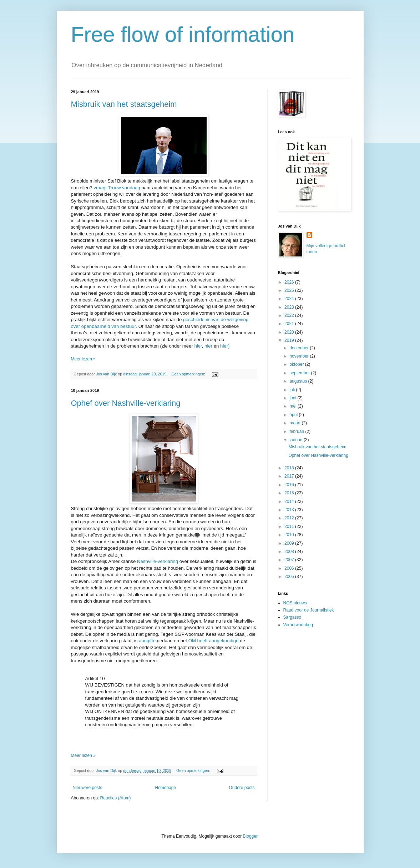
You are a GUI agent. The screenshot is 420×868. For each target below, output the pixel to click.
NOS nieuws (295, 603)
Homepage (165, 788)
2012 (290, 518)
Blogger (250, 836)
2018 (290, 468)
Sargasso (292, 617)
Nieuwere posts (88, 788)
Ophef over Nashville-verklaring (126, 403)
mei (294, 406)
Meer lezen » (83, 359)
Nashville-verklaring (158, 561)
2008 (290, 552)
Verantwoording (298, 625)
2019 (290, 340)
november (300, 356)
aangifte (147, 641)
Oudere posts (242, 788)
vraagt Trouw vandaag (117, 188)
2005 (290, 577)
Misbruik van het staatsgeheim (124, 104)
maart (295, 423)
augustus (299, 381)
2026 (290, 282)
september (300, 373)
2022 (290, 315)
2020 (290, 332)
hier (198, 346)
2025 (290, 290)
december (300, 348)
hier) (225, 346)
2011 (290, 527)
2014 (290, 502)
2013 (290, 510)
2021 (290, 324)
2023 (290, 307)
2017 (290, 476)
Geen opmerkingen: (189, 374)
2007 (290, 560)
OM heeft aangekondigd (214, 641)
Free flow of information (183, 34)
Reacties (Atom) (116, 798)
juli (293, 390)
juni (293, 398)
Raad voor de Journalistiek (309, 610)
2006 (290, 568)
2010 (290, 535)
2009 (290, 543)
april (294, 415)
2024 (290, 299)
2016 (290, 485)
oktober (297, 364)
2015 (290, 493)
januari (296, 440)
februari (297, 431)
